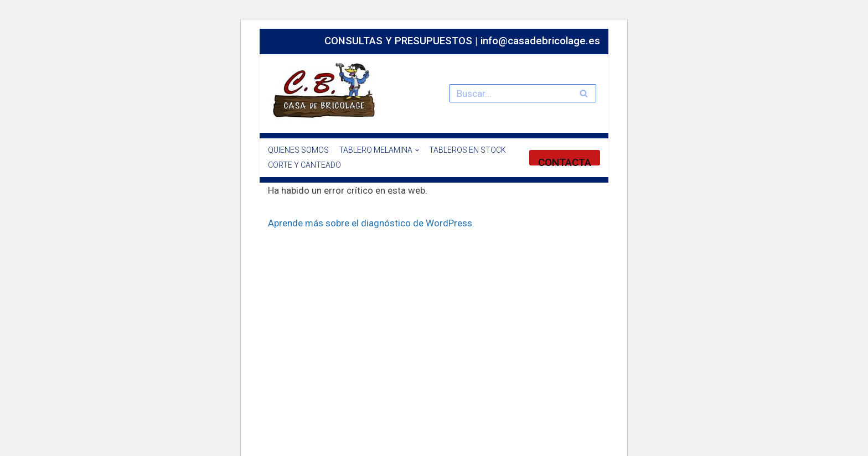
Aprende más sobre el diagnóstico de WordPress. (371, 223)
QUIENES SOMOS (298, 150)
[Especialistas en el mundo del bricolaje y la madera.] (326, 91)
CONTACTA (565, 161)
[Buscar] (510, 93)
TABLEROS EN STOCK (467, 150)
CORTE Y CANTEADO (304, 165)
